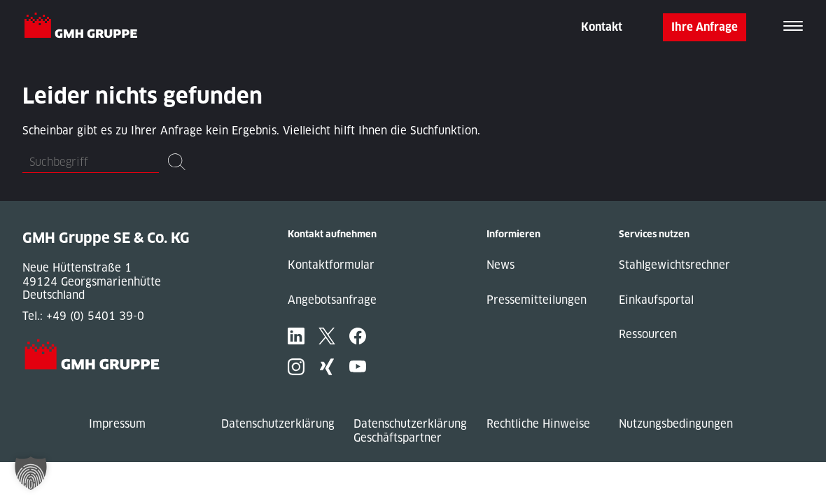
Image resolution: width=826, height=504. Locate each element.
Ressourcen (648, 334)
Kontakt (602, 27)
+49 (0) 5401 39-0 (95, 316)
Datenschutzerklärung (278, 424)
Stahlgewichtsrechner (674, 265)
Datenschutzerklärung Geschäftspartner (410, 431)
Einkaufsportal (656, 300)
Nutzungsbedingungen (676, 424)
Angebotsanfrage (332, 300)
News (500, 265)
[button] (31, 473)
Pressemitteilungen (537, 300)
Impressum (117, 424)
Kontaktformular (331, 265)
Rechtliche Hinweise (538, 424)
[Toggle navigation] (793, 27)
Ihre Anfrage (705, 27)
